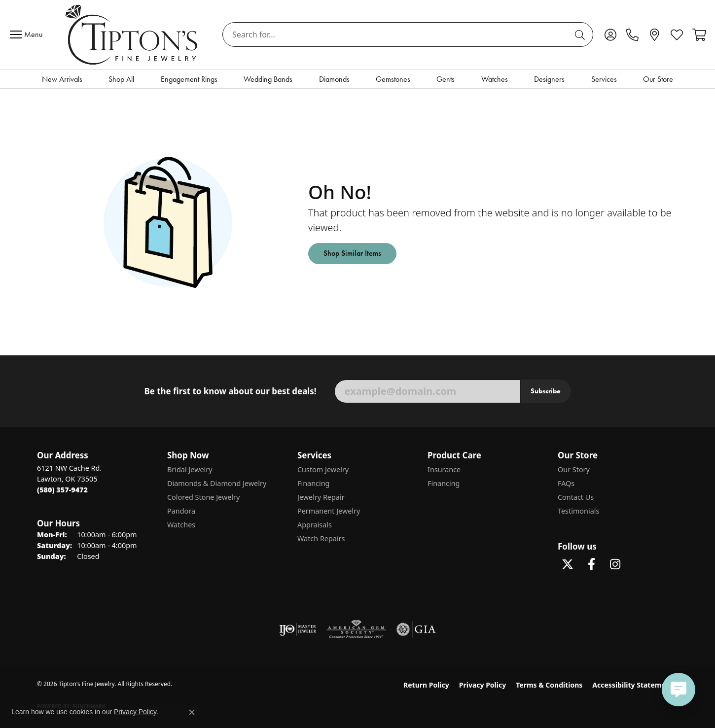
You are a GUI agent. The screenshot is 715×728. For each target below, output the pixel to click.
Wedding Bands (268, 79)
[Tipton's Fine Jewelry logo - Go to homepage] (132, 35)
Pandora (181, 511)
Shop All (121, 79)
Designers (549, 79)
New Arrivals (62, 79)
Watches (495, 79)
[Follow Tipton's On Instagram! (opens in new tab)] (615, 564)
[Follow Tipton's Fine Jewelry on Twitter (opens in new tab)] (568, 564)
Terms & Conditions (549, 685)
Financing (313, 483)
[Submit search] (581, 35)
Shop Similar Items (352, 253)
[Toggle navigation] (29, 35)
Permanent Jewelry (329, 511)
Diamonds (334, 79)
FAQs (566, 483)
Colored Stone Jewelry (203, 497)
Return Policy (426, 685)
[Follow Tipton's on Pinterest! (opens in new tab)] (639, 564)
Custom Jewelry (323, 469)
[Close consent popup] (192, 712)
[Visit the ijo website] (298, 629)
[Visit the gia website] (416, 629)
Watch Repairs (321, 538)
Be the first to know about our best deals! (230, 391)
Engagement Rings (189, 79)
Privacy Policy (483, 685)
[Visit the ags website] (356, 629)
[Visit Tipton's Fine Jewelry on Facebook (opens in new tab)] (591, 564)
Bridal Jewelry (190, 469)
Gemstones (393, 79)
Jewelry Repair (321, 497)
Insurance (444, 469)
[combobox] (396, 35)
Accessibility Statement (633, 685)
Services (604, 79)
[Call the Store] (62, 490)
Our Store (658, 79)
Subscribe (546, 391)
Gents (446, 79)
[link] (632, 35)
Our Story (574, 469)
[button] (610, 35)
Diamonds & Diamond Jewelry (217, 483)
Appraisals (315, 525)
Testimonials (578, 511)
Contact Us (576, 497)
